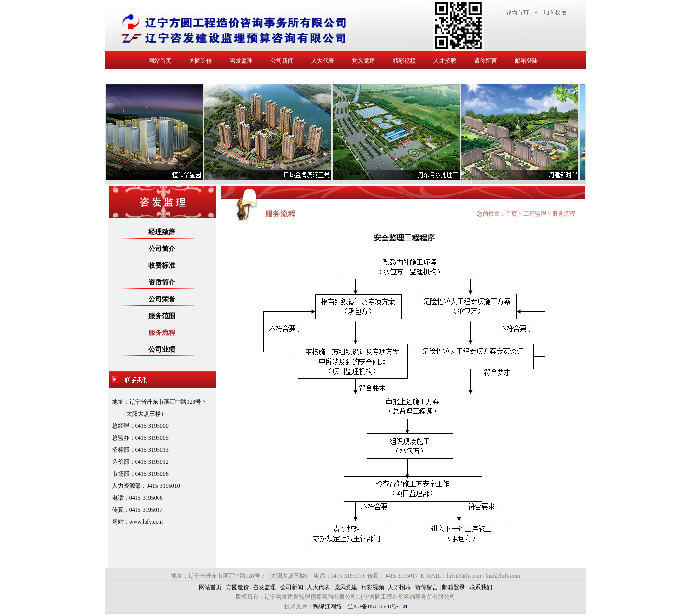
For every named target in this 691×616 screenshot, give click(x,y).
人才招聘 (445, 61)
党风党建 (363, 61)
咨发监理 (241, 61)
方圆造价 (201, 61)
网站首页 (160, 61)
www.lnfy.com (146, 522)
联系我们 (481, 587)
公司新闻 (282, 61)
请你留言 (486, 61)
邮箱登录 (453, 587)
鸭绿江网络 (328, 606)
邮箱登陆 (526, 61)
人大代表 (323, 61)
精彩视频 (404, 61)
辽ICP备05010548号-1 (375, 606)
